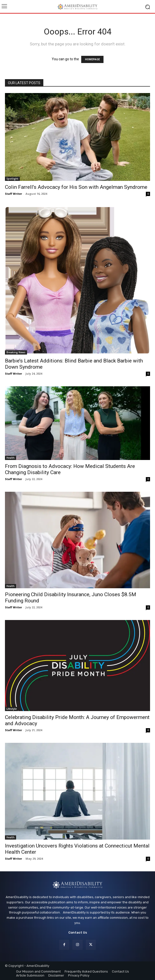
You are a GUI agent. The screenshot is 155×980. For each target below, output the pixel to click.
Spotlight (12, 179)
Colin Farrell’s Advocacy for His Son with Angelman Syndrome (76, 187)
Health (11, 458)
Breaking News (16, 352)
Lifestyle (12, 709)
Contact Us (78, 932)
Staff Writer (13, 194)
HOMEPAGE (92, 59)
